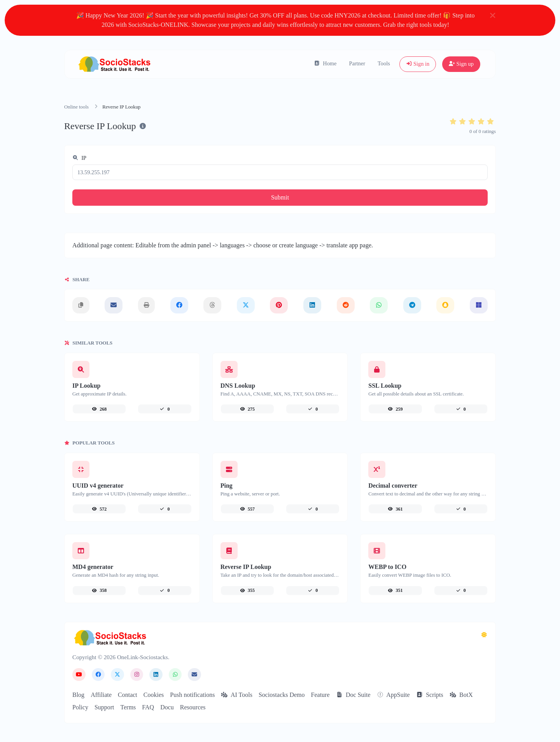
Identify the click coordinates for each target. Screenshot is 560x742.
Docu (167, 707)
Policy (80, 707)
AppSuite (393, 695)
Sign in (418, 64)
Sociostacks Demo (282, 695)
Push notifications (192, 695)
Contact (128, 695)
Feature (320, 695)
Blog (78, 695)
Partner (357, 63)
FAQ (148, 707)
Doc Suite (353, 695)
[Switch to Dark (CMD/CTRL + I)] (484, 635)
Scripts (430, 695)
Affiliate (101, 695)
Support (104, 707)
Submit (280, 197)
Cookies (154, 695)
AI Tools (237, 695)
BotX (461, 695)
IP (79, 158)
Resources (193, 707)
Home (325, 63)
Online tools (76, 107)
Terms (128, 707)
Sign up (461, 64)
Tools (384, 63)
